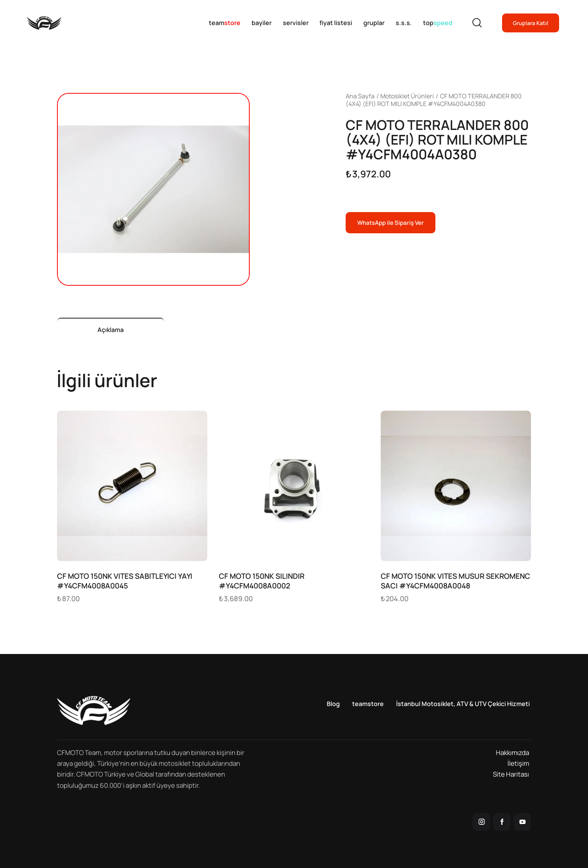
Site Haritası (511, 774)
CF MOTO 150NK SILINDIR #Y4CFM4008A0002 (262, 581)
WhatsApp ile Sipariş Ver (391, 223)
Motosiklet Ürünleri (407, 96)
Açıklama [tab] (111, 330)
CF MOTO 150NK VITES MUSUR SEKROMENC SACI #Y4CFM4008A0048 (455, 581)
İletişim (518, 763)
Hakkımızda (512, 753)
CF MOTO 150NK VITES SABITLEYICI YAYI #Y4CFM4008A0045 (125, 581)
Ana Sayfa (360, 96)
